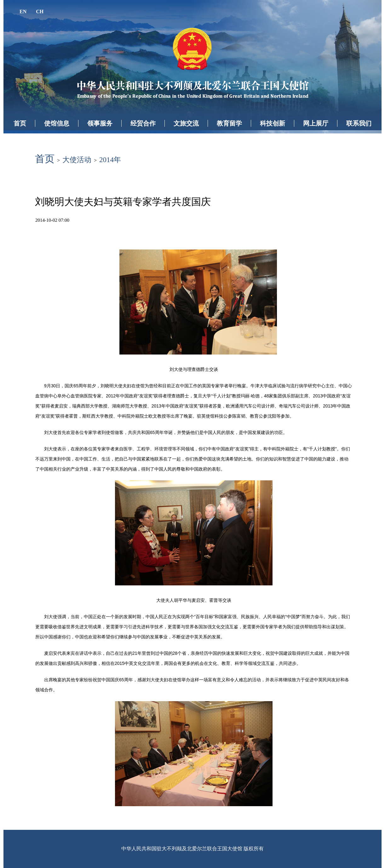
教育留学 (229, 123)
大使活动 (77, 160)
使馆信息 (57, 123)
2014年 (110, 160)
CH (40, 12)
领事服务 (100, 123)
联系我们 (359, 123)
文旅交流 (186, 123)
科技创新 (273, 123)
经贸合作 (143, 123)
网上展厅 (316, 123)
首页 (20, 123)
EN (23, 12)
